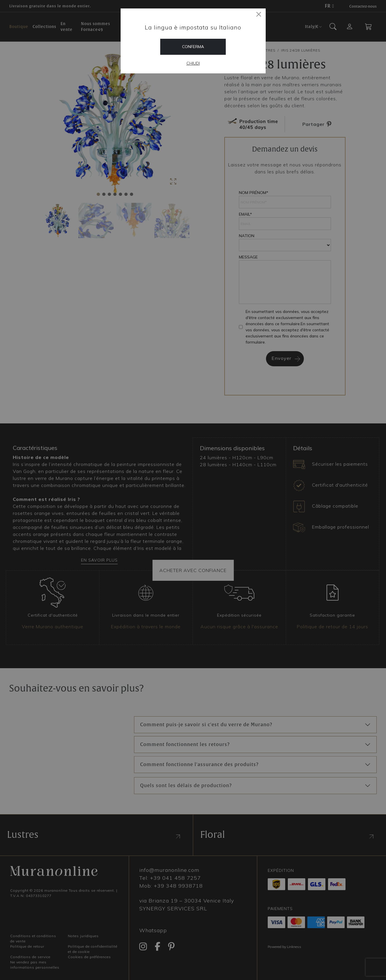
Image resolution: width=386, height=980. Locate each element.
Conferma (193, 47)
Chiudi (193, 63)
